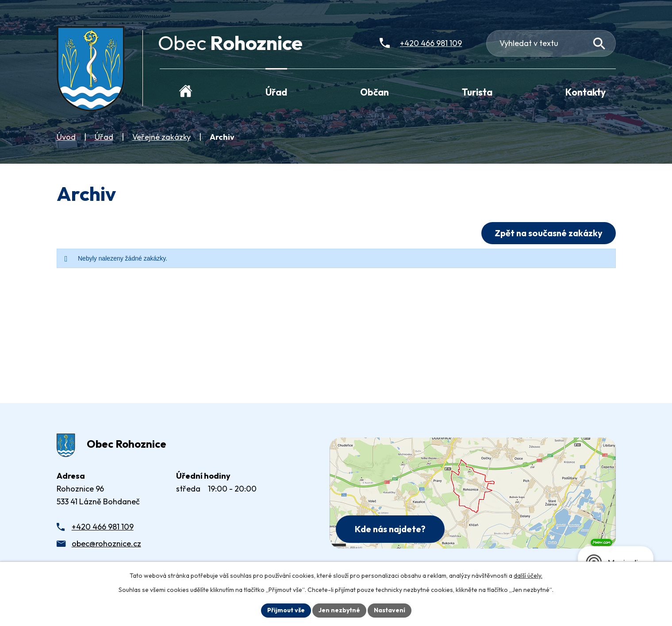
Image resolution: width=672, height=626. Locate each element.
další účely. (528, 576)
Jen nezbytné (339, 610)
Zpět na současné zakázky (549, 233)
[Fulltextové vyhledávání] (551, 43)
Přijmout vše (286, 610)
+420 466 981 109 (103, 527)
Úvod (66, 137)
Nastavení (390, 610)
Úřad (104, 137)
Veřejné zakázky (161, 137)
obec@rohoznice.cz (106, 543)
